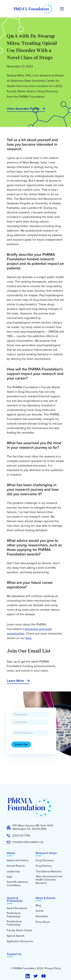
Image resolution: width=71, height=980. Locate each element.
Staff (9, 877)
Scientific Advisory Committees (18, 884)
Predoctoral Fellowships (14, 915)
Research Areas (46, 853)
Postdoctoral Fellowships (14, 923)
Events (40, 911)
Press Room (43, 922)
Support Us (14, 954)
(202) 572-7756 (21, 836)
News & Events (45, 898)
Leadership (13, 872)
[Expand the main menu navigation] (62, 9)
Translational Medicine (49, 872)
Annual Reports (16, 866)
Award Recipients (17, 908)
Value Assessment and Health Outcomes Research (49, 880)
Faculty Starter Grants (20, 930)
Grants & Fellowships (15, 899)
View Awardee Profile (23, 109)
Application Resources (20, 941)
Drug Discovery (45, 860)
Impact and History (18, 860)
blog (28, 638)
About (11, 853)
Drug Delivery (44, 866)
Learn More (15, 681)
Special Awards (16, 936)
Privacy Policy (53, 968)
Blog (38, 905)
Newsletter (42, 916)
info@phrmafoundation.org (28, 842)
